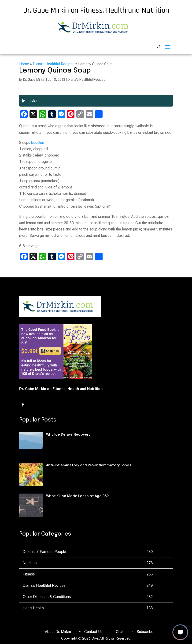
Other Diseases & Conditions (47, 597)
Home (24, 64)
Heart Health (33, 608)
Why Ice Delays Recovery (68, 435)
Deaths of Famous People (68, 504)
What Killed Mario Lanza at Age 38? (78, 496)
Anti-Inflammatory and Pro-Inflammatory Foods (89, 465)
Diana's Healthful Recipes (54, 64)
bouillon (38, 143)
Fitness (53, 443)
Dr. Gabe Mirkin (34, 80)
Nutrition (54, 474)
